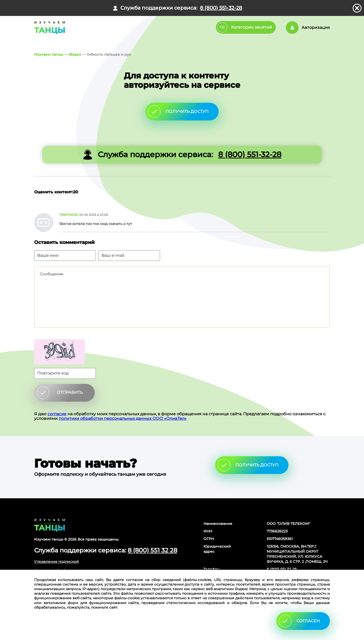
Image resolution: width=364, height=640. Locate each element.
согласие (57, 414)
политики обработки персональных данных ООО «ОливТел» (123, 418)
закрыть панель (357, 8)
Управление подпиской (56, 562)
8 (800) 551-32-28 (221, 8)
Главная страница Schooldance (49, 28)
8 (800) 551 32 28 (152, 550)
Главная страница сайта (50, 525)
